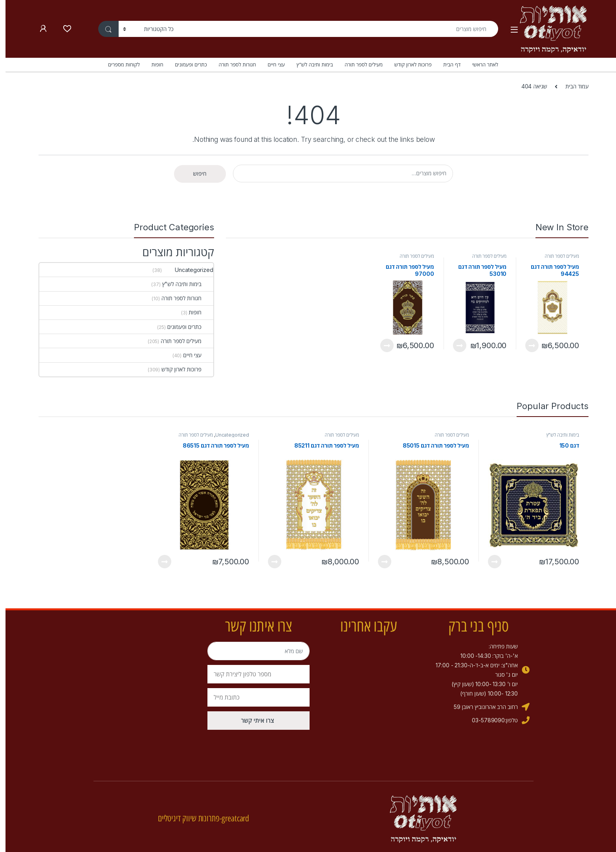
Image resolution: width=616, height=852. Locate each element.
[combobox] (333, 29)
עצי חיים (270, 64)
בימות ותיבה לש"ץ (182, 284)
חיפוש (194, 174)
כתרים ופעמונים (185, 64)
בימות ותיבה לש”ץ (309, 64)
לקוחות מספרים (118, 64)
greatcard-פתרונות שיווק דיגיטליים (198, 818)
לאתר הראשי (480, 64)
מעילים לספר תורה (358, 64)
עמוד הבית (571, 86)
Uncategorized (182, 270)
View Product (526, 345)
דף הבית (446, 64)
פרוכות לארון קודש (408, 64)
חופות (152, 64)
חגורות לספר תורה (232, 64)
